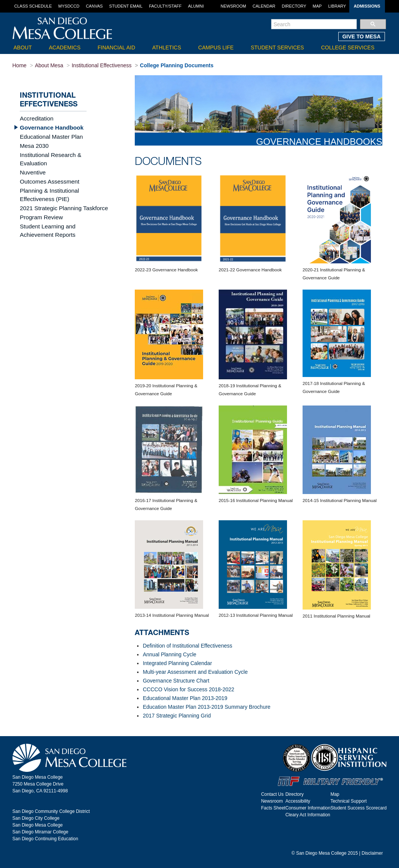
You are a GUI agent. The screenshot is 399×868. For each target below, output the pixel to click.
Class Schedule (33, 6)
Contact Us (272, 794)
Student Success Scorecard (358, 808)
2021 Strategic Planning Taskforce (60, 196)
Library (337, 6)
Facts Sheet (273, 808)
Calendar (264, 6)
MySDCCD (69, 6)
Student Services (277, 48)
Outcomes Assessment (47, 171)
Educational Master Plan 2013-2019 (185, 698)
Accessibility (298, 801)
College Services (348, 48)
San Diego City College (36, 818)
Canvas (94, 6)
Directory (294, 6)
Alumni (196, 6)
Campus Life (216, 48)
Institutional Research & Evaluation (61, 153)
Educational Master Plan (49, 136)
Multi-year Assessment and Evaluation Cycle (195, 672)
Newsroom (233, 6)
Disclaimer (372, 853)
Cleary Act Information (308, 815)
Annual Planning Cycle (170, 654)
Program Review (39, 205)
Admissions (367, 6)
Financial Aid (116, 48)
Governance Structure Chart (176, 681)
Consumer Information (308, 808)
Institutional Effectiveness (102, 65)
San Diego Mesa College (38, 825)
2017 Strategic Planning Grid (177, 716)
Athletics (167, 48)
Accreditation (35, 118)
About (23, 48)
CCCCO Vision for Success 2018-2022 (188, 689)
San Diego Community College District (51, 811)
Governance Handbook (49, 127)
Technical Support (348, 801)
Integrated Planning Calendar (177, 663)
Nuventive (32, 162)
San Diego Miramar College (40, 832)
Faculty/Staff (165, 6)
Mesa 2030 (33, 144)
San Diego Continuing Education (45, 839)
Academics (65, 48)
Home (20, 65)
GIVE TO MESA (362, 36)
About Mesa (49, 65)
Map (317, 6)
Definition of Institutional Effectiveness (188, 646)
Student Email (126, 6)
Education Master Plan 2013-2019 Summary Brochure (207, 707)
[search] (314, 24)
